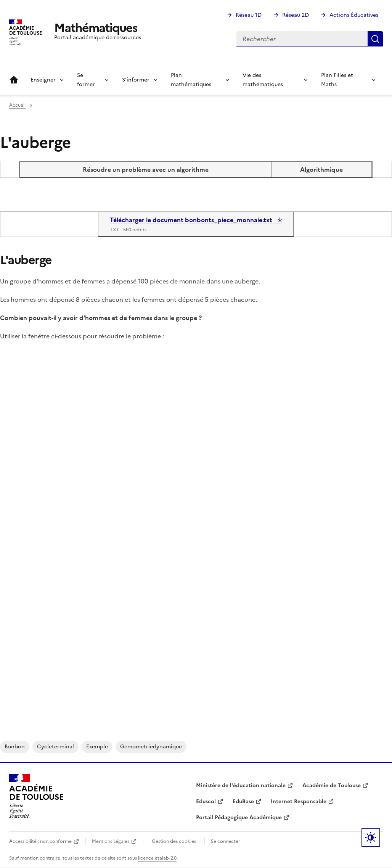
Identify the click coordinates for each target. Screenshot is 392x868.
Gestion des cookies (174, 841)
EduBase (243, 802)
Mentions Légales (111, 841)
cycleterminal (55, 747)
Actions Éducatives (354, 15)
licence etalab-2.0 (157, 858)
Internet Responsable (299, 802)
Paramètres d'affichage (371, 838)
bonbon (15, 747)
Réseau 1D (249, 15)
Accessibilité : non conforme (40, 841)
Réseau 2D (296, 15)
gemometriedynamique (151, 747)
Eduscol (206, 802)
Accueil (14, 80)
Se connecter (226, 841)
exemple (97, 747)
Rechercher (375, 39)
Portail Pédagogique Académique (239, 818)
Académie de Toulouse (332, 786)
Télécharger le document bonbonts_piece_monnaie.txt (192, 220)
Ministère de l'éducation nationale (241, 786)
